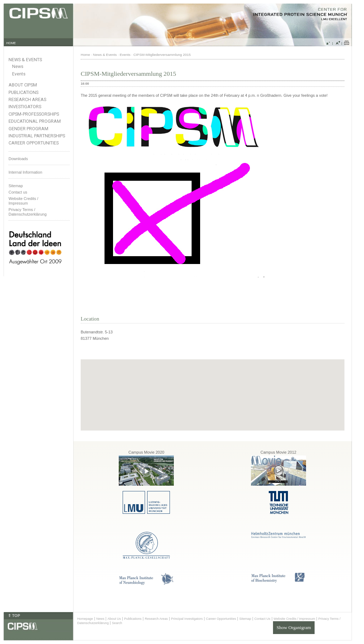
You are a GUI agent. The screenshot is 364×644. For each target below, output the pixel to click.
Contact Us (262, 619)
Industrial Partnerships (37, 136)
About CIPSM (23, 85)
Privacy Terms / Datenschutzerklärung (28, 212)
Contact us (18, 192)
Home (85, 55)
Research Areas (27, 99)
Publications (23, 92)
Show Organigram (294, 627)
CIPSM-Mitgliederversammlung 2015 (162, 55)
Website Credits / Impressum (295, 619)
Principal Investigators (187, 619)
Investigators (25, 107)
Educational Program (35, 121)
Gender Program (28, 129)
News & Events (25, 60)
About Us (114, 619)
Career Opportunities (34, 143)
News (18, 67)
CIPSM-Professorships (34, 114)
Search (117, 623)
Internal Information (25, 172)
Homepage (85, 619)
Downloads (18, 159)
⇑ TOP (14, 616)
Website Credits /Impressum (23, 201)
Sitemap (16, 186)
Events (19, 74)
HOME (11, 43)
